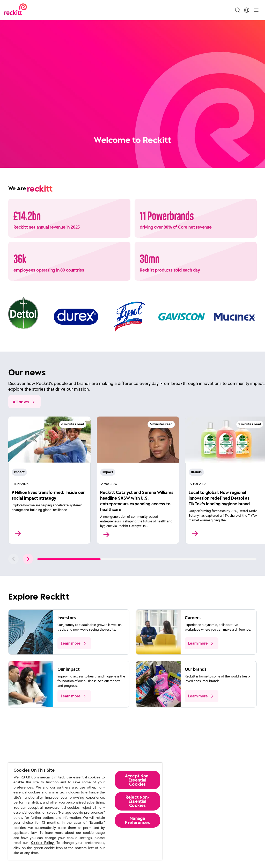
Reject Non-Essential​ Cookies (138, 801)
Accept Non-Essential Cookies (138, 780)
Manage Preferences (137, 820)
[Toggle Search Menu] (238, 10)
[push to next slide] (28, 559)
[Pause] (257, 158)
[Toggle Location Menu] (247, 10)
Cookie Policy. (43, 843)
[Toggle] (256, 10)
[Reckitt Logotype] (16, 10)
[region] (85, 811)
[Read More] (49, 480)
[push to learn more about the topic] (74, 643)
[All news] (24, 402)
